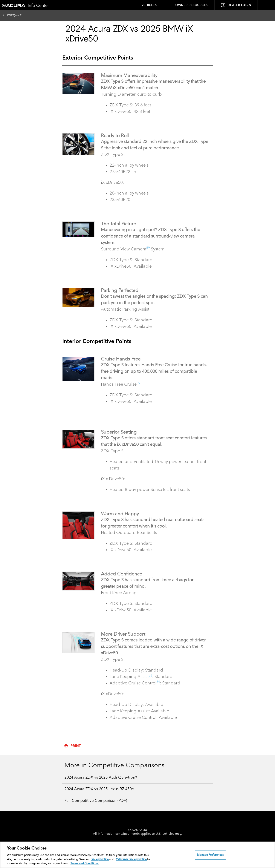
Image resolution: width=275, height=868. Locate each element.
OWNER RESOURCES (192, 5)
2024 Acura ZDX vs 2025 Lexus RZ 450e (99, 789)
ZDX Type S (12, 15)
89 (138, 383)
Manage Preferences (210, 855)
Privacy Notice (100, 860)
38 (150, 676)
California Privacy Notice (131, 860)
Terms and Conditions (85, 864)
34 (158, 682)
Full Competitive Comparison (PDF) (96, 801)
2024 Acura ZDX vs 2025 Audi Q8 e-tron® (101, 778)
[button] (266, 5)
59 (148, 248)
